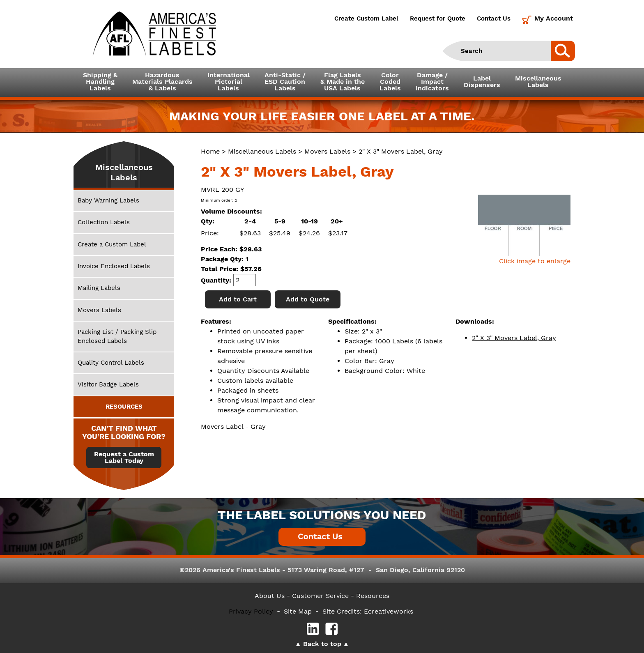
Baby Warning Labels (108, 200)
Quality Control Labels (111, 363)
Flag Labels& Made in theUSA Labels (343, 82)
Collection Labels (104, 222)
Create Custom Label (366, 18)
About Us (270, 596)
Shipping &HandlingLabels (100, 82)
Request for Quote (438, 18)
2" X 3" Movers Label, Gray (514, 338)
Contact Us (494, 18)
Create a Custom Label (112, 244)
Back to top (322, 644)
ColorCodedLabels (390, 82)
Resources (373, 596)
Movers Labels (327, 151)
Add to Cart (238, 299)
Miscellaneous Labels (262, 151)
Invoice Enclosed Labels (114, 266)
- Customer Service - (320, 596)
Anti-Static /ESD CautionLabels (285, 82)
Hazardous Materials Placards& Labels (162, 82)
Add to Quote (308, 299)
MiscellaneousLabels (538, 82)
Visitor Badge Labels (108, 384)
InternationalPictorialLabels (229, 82)
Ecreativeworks (389, 611)
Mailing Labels (99, 288)
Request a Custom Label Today (124, 458)
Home (210, 151)
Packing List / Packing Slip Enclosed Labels (117, 336)
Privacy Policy (251, 611)
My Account (554, 18)
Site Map (298, 611)
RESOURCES (124, 407)
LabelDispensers (482, 82)
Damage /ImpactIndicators (432, 82)
